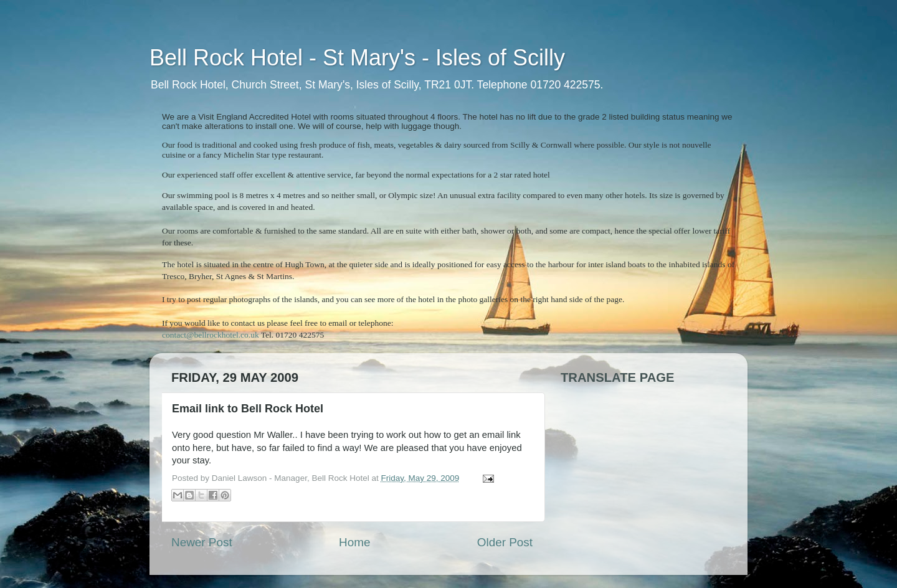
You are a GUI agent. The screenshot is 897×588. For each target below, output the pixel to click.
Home (354, 542)
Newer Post (202, 542)
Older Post (505, 542)
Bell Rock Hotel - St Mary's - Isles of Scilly (357, 58)
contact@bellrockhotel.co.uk (211, 335)
